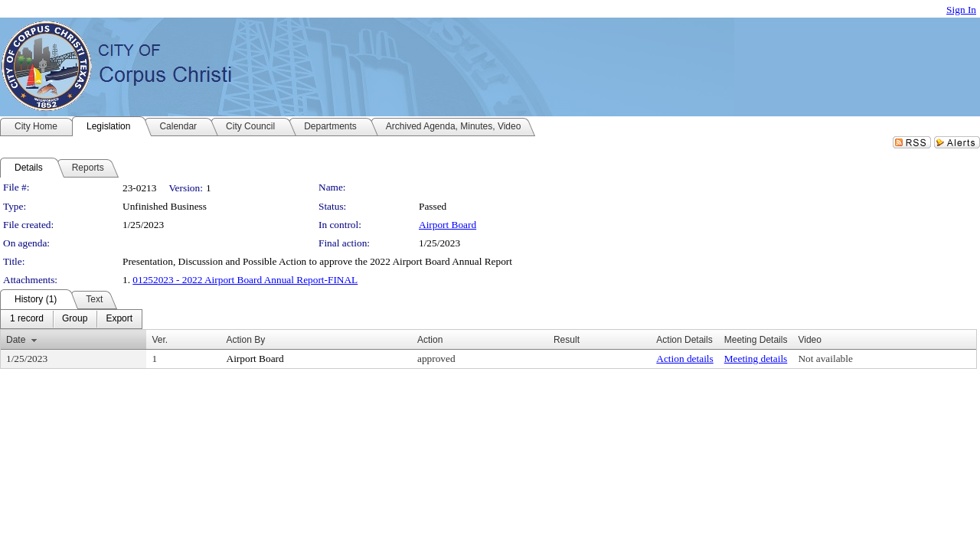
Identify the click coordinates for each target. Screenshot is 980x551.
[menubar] (71, 319)
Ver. (160, 340)
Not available (825, 359)
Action (430, 340)
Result (567, 340)
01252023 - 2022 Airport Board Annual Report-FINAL (245, 280)
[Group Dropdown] (75, 319)
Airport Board (448, 225)
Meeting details (756, 359)
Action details (684, 359)
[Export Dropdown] (119, 319)
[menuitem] (27, 319)
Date (16, 340)
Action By (246, 340)
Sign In (961, 10)
